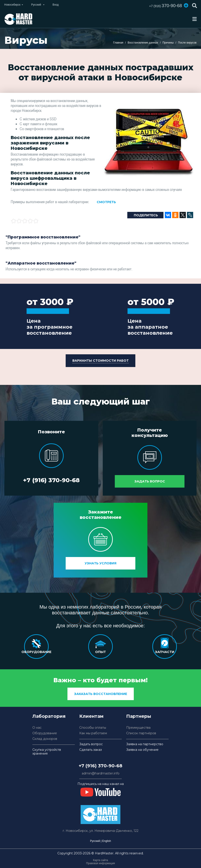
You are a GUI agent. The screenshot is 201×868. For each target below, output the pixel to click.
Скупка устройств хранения (47, 752)
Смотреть (106, 202)
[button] (186, 5)
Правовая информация (100, 863)
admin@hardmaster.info (101, 773)
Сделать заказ (91, 750)
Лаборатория (49, 716)
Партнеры (139, 716)
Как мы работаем (93, 733)
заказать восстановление (101, 694)
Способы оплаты (93, 728)
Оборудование (45, 733)
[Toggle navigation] (195, 19)
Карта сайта (101, 860)
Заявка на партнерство (145, 744)
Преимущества (138, 728)
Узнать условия (100, 563)
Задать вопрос (150, 481)
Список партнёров (141, 733)
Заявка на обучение (142, 750)
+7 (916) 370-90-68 (51, 480)
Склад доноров (45, 739)
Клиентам (91, 716)
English (106, 841)
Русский (95, 841)
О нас (37, 728)
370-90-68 (166, 6)
